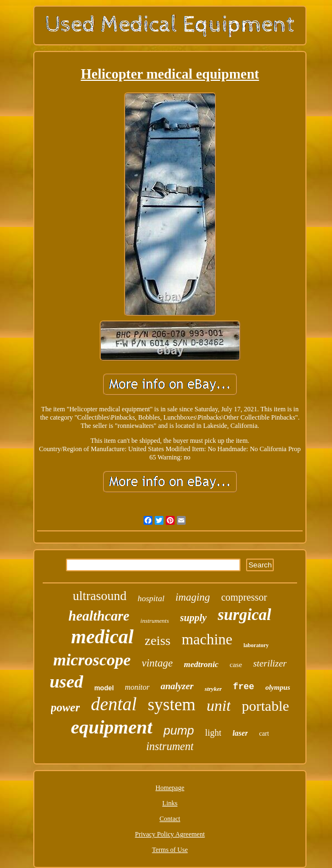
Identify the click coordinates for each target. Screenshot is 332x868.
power (66, 707)
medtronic (201, 664)
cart (264, 733)
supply (193, 618)
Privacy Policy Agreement (170, 834)
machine (207, 639)
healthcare (99, 616)
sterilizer (270, 663)
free (243, 687)
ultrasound (99, 596)
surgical (245, 614)
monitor (137, 687)
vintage (157, 663)
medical (102, 637)
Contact (170, 819)
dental (114, 704)
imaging (193, 597)
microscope (92, 660)
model (104, 688)
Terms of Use (170, 850)
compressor (244, 597)
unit (219, 706)
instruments (154, 621)
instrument (170, 746)
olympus (278, 687)
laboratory (256, 645)
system (172, 704)
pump (179, 730)
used (66, 681)
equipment (112, 727)
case (236, 665)
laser (240, 733)
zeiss (158, 640)
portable (265, 706)
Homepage (170, 788)
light (213, 733)
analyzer (177, 686)
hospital (151, 598)
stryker (213, 689)
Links (170, 803)
